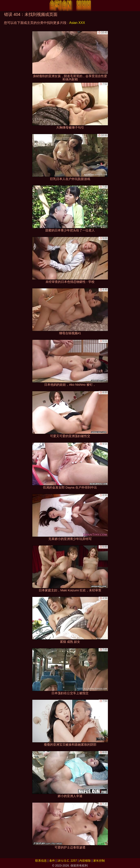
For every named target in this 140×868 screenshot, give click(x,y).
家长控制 (99, 861)
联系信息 (41, 861)
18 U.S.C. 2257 (67, 861)
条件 (52, 861)
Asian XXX (77, 23)
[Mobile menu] (4, 6)
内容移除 (85, 861)
